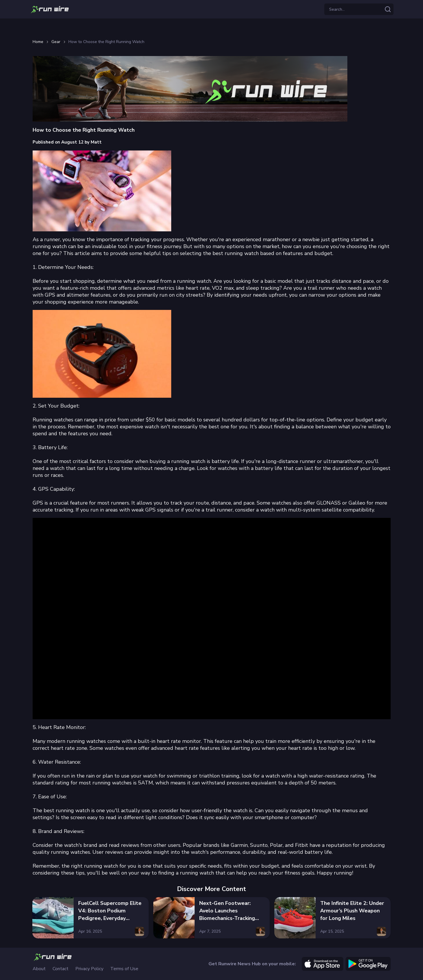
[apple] (323, 964)
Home (38, 42)
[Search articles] (388, 9)
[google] (368, 964)
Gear (56, 42)
